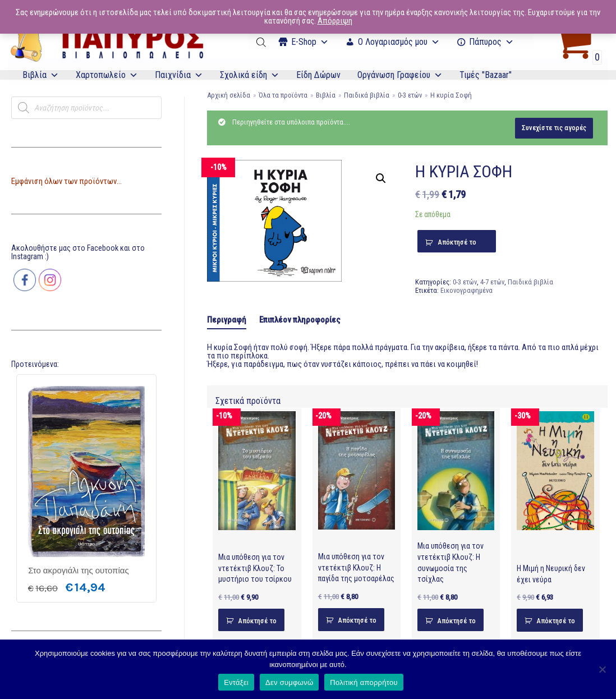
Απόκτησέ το (457, 242)
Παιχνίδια (179, 75)
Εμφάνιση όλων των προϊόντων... (66, 181)
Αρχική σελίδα (229, 95)
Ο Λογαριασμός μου (399, 42)
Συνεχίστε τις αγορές (554, 128)
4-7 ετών (492, 282)
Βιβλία (41, 75)
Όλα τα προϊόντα (283, 95)
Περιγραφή (227, 320)
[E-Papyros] (107, 42)
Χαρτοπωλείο (107, 75)
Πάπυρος (491, 42)
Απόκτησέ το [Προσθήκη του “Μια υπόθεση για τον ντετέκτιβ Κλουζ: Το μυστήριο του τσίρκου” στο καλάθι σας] (257, 621)
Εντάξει (236, 682)
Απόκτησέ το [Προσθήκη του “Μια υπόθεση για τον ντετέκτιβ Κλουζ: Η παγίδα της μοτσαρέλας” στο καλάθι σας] (357, 620)
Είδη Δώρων (318, 75)
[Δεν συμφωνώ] (602, 669)
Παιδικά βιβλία (367, 95)
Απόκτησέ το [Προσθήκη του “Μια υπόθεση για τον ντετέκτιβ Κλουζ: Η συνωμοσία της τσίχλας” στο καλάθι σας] (456, 621)
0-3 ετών (410, 95)
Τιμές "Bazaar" (486, 75)
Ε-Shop (310, 42)
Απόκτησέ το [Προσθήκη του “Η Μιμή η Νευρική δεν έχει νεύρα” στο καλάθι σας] (556, 621)
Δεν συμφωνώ (289, 682)
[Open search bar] (262, 42)
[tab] (227, 320)
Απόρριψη (335, 21)
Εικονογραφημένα (466, 290)
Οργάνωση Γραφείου (400, 75)
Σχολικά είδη (250, 75)
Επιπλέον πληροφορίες (300, 320)
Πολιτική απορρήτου (364, 682)
